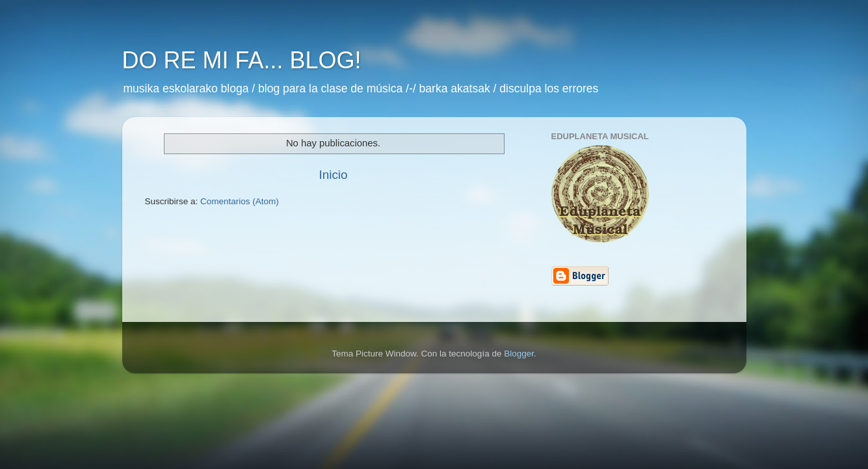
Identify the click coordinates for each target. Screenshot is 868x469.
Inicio (333, 175)
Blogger (519, 354)
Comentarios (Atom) (240, 201)
